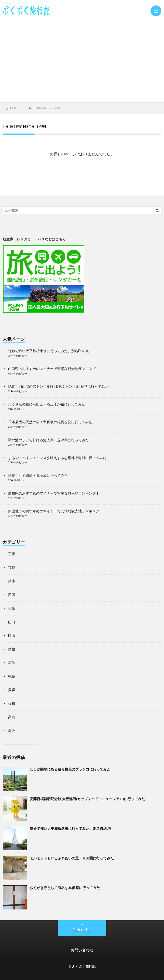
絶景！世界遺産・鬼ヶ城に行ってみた (38, 475)
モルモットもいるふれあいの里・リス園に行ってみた (72, 858)
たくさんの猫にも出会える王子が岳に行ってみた (47, 404)
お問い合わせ (82, 950)
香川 (12, 703)
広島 (12, 663)
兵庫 (12, 581)
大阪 (12, 608)
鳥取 (12, 731)
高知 (12, 717)
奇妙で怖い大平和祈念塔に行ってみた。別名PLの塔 (49, 351)
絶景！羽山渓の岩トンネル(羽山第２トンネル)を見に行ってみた (58, 386)
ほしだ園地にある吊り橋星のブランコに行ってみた (70, 769)
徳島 (12, 676)
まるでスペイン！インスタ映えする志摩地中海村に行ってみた (57, 458)
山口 (12, 622)
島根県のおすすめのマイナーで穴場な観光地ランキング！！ (55, 493)
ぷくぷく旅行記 (84, 966)
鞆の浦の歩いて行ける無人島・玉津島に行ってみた (48, 440)
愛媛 (12, 690)
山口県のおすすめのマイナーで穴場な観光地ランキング (52, 369)
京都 (12, 568)
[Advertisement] (82, 59)
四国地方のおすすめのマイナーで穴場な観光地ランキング (54, 511)
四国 (12, 595)
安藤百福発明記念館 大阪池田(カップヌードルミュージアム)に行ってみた (87, 799)
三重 (12, 554)
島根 (12, 649)
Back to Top (82, 930)
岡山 (12, 635)
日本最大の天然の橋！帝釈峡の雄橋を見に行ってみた (50, 422)
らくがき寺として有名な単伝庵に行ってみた (65, 888)
